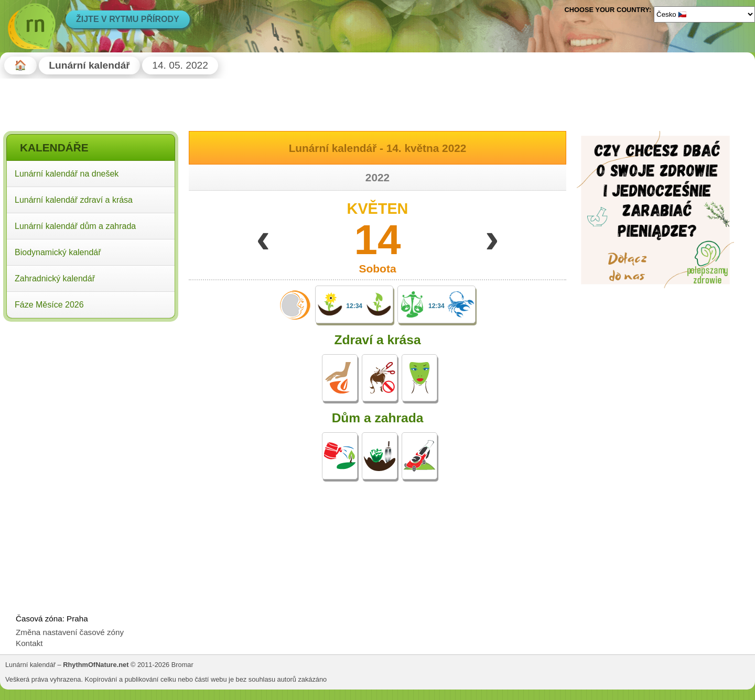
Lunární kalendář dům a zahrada (75, 226)
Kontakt (29, 643)
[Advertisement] (91, 392)
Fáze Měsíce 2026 (49, 305)
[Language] (704, 14)
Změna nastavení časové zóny (70, 632)
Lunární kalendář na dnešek (67, 174)
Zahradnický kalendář (55, 278)
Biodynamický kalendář (58, 252)
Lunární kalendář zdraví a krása (74, 200)
